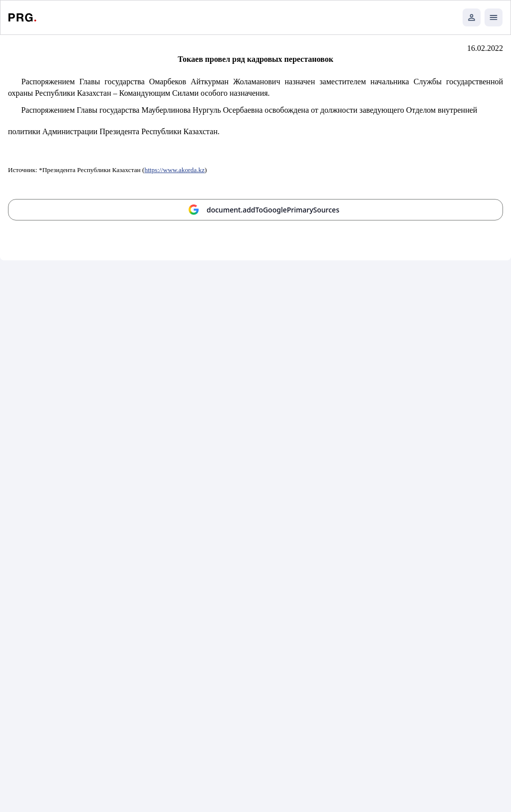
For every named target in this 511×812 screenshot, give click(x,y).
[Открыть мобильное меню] (494, 17)
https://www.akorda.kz (175, 170)
